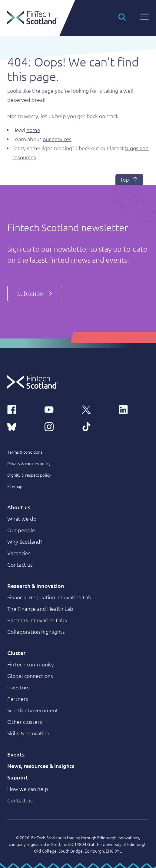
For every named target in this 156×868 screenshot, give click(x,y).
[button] (122, 16)
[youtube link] (60, 409)
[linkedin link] (134, 409)
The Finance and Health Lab (40, 609)
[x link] (97, 409)
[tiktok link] (97, 426)
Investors (18, 687)
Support (18, 777)
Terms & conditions (25, 452)
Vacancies (19, 553)
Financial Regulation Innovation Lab (49, 597)
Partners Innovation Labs (37, 620)
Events (16, 754)
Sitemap (15, 486)
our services (57, 139)
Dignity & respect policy (29, 475)
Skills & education (28, 733)
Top (129, 180)
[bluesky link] (22, 426)
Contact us (20, 564)
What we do (22, 518)
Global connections (30, 676)
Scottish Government (33, 710)
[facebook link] (22, 409)
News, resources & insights (41, 766)
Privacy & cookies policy (29, 463)
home (33, 130)
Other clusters (25, 722)
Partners (18, 699)
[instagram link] (60, 426)
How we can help (28, 789)
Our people (21, 530)
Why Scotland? (25, 541)
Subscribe (35, 293)
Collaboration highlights (36, 632)
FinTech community (31, 664)
